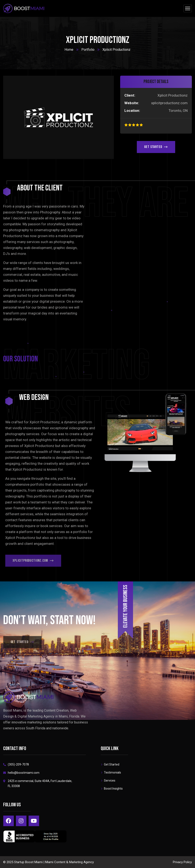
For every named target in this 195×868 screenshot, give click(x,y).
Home (69, 50)
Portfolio (88, 50)
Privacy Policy (182, 862)
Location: (132, 111)
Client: (130, 95)
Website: (132, 103)
